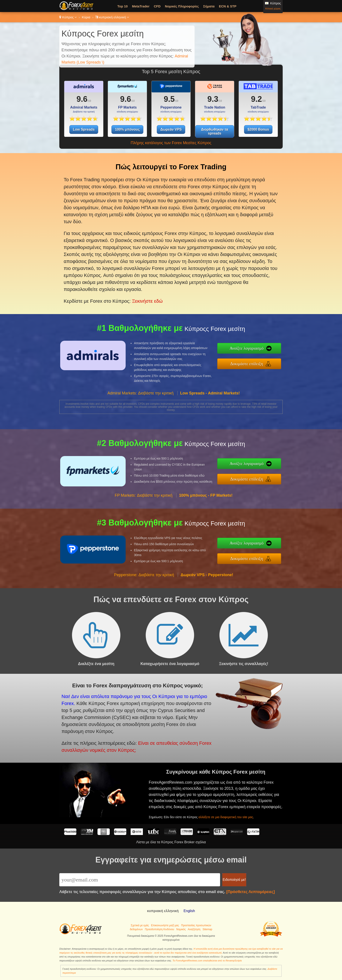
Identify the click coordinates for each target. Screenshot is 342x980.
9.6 (82, 99)
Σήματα (209, 6)
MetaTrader (141, 6)
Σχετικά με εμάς (140, 925)
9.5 (169, 99)
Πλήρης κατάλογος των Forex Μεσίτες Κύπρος (171, 143)
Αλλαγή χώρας (273, 9)
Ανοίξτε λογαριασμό (269, 351)
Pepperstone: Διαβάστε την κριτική (144, 596)
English (189, 911)
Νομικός (181, 929)
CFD (157, 6)
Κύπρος (68, 17)
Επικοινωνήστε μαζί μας (165, 925)
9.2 (256, 99)
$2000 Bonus (258, 129)
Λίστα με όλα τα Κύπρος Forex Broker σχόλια (171, 842)
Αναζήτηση (194, 929)
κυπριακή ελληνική (112, 17)
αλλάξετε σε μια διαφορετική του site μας (243, 808)
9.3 (213, 99)
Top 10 (122, 6)
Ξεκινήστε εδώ (135, 275)
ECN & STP (228, 6)
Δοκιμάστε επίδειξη (269, 361)
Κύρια (86, 17)
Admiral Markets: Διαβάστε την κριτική (141, 415)
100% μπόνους (127, 129)
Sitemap (207, 929)
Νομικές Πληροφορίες (182, 6)
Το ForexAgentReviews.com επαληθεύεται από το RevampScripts (207, 961)
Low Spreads (84, 129)
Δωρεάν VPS (171, 129)
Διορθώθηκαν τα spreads (215, 131)
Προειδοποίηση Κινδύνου (159, 929)
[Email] (140, 880)
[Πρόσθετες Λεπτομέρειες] (251, 892)
